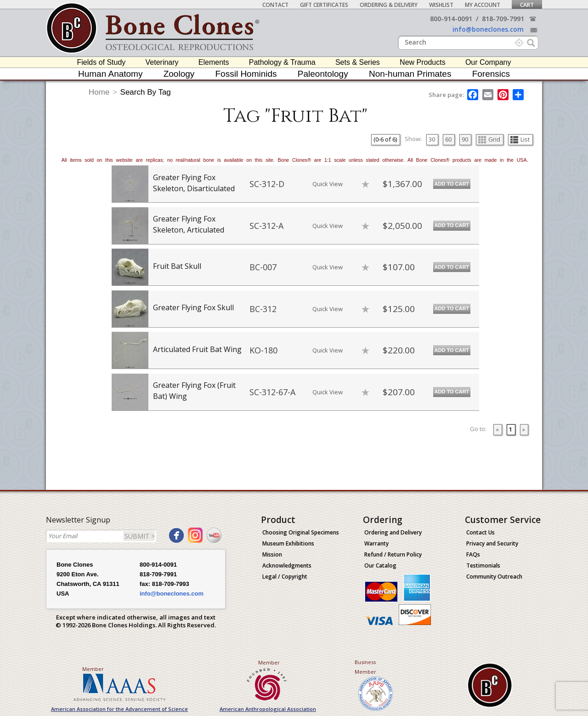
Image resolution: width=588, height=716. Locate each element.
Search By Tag (146, 92)
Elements (214, 62)
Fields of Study (102, 62)
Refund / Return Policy (393, 554)
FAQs (473, 554)
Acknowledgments (287, 565)
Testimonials (483, 565)
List (520, 139)
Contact (275, 5)
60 (448, 139)
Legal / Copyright (285, 577)
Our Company (488, 62)
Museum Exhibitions (288, 543)
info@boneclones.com (488, 29)
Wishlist (441, 5)
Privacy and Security (492, 543)
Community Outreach (494, 577)
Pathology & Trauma (282, 62)
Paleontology (323, 74)
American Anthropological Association (268, 709)
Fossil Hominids (246, 74)
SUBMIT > (140, 536)
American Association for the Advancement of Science (119, 709)
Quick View (328, 184)
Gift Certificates (324, 5)
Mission (272, 554)
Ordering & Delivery (389, 5)
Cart (527, 5)
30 (432, 139)
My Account (483, 5)
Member (93, 669)
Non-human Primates (410, 74)
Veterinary (162, 62)
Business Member (365, 667)
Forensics (491, 74)
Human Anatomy (110, 74)
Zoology (179, 74)
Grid (489, 139)
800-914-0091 (451, 19)
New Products (423, 62)
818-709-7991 (503, 19)
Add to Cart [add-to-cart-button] (452, 184)
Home (99, 92)
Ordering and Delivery (393, 532)
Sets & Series (358, 62)
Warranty (376, 543)
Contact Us (481, 532)
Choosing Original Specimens (301, 532)
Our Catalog (380, 565)
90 (465, 139)
